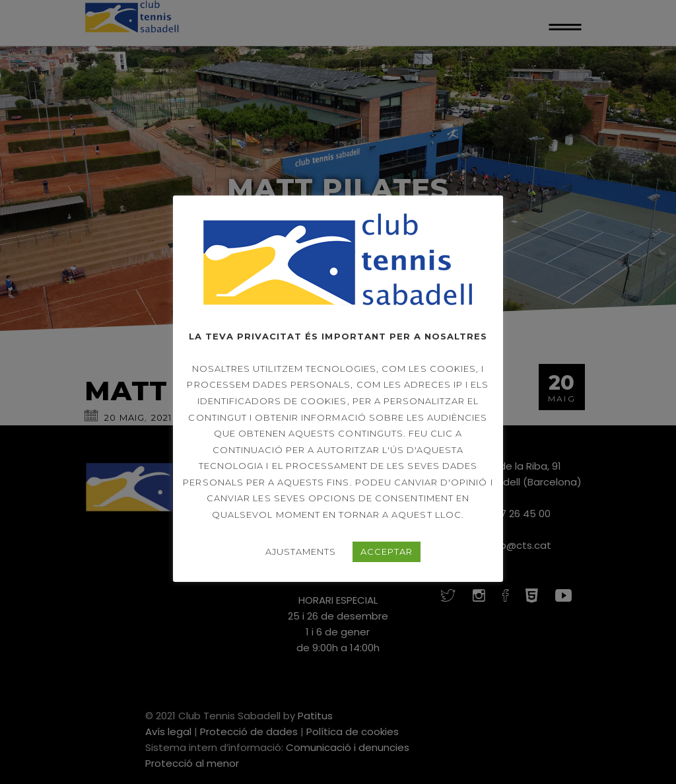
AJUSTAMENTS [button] (301, 552)
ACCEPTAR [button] (387, 552)
